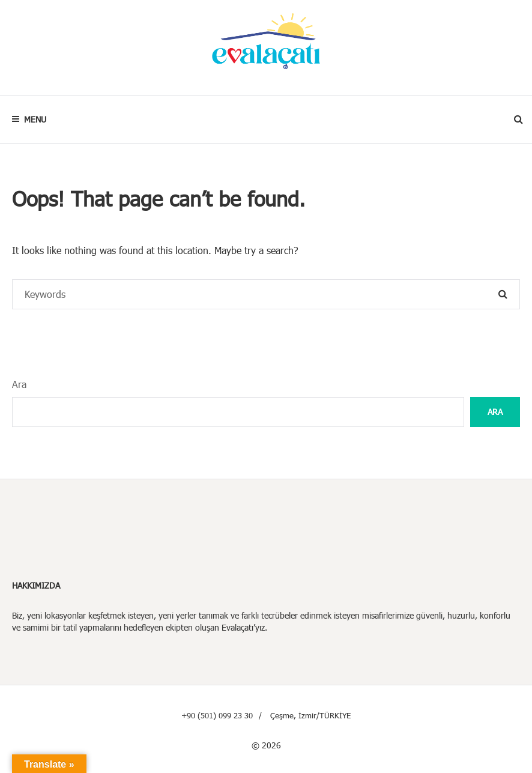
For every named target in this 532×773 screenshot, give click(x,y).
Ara (19, 384)
